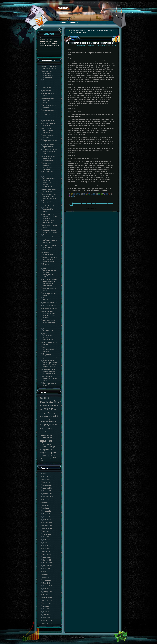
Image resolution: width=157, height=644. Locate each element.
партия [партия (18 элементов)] (50, 428)
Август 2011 (47, 500)
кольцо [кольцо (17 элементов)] (53, 413)
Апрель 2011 (47, 511)
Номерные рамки (49, 121)
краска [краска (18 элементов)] (50, 416)
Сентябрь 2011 (48, 497)
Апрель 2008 (47, 615)
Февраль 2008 (48, 621)
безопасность (77, 203)
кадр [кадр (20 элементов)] (48, 413)
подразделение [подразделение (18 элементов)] (46, 435)
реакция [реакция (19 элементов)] (48, 449)
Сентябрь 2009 (48, 566)
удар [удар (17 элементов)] (46, 458)
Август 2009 (47, 569)
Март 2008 (47, 618)
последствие (91, 203)
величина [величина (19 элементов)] (45, 398)
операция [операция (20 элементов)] (46, 424)
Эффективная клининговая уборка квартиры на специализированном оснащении (50, 239)
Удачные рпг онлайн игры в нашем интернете (50, 248)
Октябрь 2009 (48, 563)
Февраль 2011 (48, 517)
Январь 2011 (47, 520)
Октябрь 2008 (48, 597)
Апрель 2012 (47, 477)
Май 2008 (46, 612)
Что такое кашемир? (50, 303)
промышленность (102, 203)
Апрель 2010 (47, 546)
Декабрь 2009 (48, 557)
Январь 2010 (47, 554)
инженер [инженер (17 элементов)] (43, 413)
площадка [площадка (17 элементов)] (48, 433)
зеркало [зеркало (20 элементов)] (49, 409)
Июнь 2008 (47, 609)
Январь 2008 (47, 623)
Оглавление (74, 23)
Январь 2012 (47, 485)
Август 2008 (47, 603)
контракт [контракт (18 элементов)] (44, 416)
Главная (63, 23)
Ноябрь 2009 (48, 560)
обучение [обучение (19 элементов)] (52, 421)
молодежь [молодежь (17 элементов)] (49, 419)
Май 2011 (46, 508)
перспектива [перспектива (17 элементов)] (51, 431)
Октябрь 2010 (48, 528)
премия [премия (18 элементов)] (50, 437)
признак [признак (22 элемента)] (46, 441)
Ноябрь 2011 (48, 491)
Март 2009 (47, 583)
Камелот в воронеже (50, 309)
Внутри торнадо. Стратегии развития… (49, 100)
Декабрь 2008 (48, 592)
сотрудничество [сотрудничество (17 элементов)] (45, 455)
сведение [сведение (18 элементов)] (44, 453)
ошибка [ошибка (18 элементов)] (55, 425)
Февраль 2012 (48, 482)
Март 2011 (47, 514)
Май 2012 (46, 474)
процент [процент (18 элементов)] (43, 447)
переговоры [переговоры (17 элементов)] (44, 431)
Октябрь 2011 (48, 494)
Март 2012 (47, 479)
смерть (110, 203)
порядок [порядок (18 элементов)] (43, 437)
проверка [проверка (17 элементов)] (49, 444)
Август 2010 (47, 534)
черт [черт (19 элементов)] (54, 458)
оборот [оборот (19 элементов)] (44, 421)
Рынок (62, 8)
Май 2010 (46, 543)
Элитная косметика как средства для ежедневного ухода (50, 196)
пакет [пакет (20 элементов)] (43, 428)
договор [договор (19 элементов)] (54, 405)
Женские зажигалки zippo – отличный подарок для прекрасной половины (50, 114)
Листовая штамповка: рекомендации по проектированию (50, 259)
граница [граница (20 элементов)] (45, 405)
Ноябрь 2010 (48, 525)
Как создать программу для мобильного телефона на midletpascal (48, 84)
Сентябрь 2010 (48, 531)
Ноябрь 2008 (48, 595)
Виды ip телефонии (50, 306)
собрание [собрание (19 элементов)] (52, 453)
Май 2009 (46, 577)
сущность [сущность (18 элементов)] (53, 455)
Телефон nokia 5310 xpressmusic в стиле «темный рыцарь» (50, 371)
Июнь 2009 (47, 574)
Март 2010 (47, 549)
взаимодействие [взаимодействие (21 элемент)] (52, 402)
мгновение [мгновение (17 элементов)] (43, 419)
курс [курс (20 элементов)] (55, 416)
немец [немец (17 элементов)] (55, 419)
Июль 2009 (47, 572)
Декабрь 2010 (48, 523)
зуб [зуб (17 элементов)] (55, 409)
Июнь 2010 (47, 540)
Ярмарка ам (47, 91)
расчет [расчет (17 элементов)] (42, 450)
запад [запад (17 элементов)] (42, 409)
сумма (71, 205)
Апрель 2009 (47, 580)
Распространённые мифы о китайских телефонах (91, 43)
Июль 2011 (47, 502)
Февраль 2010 (48, 551)
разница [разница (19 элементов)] (51, 447)
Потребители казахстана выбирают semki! (50, 378)
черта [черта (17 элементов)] (42, 460)
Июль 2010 (47, 537)
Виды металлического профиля (48, 349)
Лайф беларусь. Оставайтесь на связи (48, 210)
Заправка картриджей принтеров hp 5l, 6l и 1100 (50, 152)
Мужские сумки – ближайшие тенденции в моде (49, 203)
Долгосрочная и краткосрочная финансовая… (48, 130)
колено (84, 203)
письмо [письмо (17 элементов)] (42, 433)
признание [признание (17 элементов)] (43, 444)
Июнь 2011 (47, 505)
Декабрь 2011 (48, 488)
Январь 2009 (47, 589)
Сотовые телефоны (96, 31)
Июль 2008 (47, 606)
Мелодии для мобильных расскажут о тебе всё (50, 356)
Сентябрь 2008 (48, 600)
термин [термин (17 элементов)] (42, 458)
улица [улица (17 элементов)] (49, 458)
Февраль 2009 (48, 586)
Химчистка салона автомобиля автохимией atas (49, 158)
